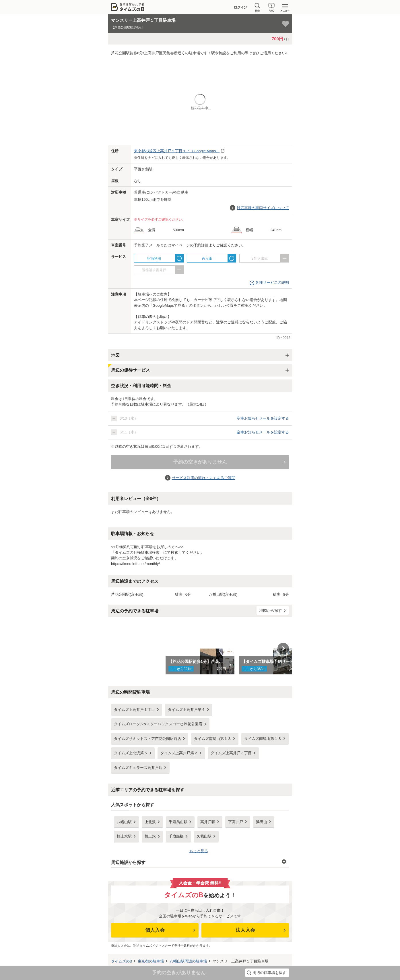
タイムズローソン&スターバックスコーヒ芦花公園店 (158, 724)
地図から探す (271, 610)
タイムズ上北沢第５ (131, 753)
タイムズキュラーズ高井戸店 (138, 768)
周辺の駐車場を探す (269, 973)
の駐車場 (151, 961)
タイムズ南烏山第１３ (213, 739)
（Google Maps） (177, 151)
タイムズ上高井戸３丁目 (231, 753)
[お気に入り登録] (286, 24)
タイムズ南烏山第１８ (263, 739)
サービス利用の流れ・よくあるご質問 (204, 478)
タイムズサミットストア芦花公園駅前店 (147, 739)
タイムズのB (122, 961)
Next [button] (283, 649)
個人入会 (155, 930)
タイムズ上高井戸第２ (179, 753)
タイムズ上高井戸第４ (187, 710)
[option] (200, 649)
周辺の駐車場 (188, 961)
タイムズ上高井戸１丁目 (134, 710)
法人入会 (245, 930)
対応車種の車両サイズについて (263, 208)
